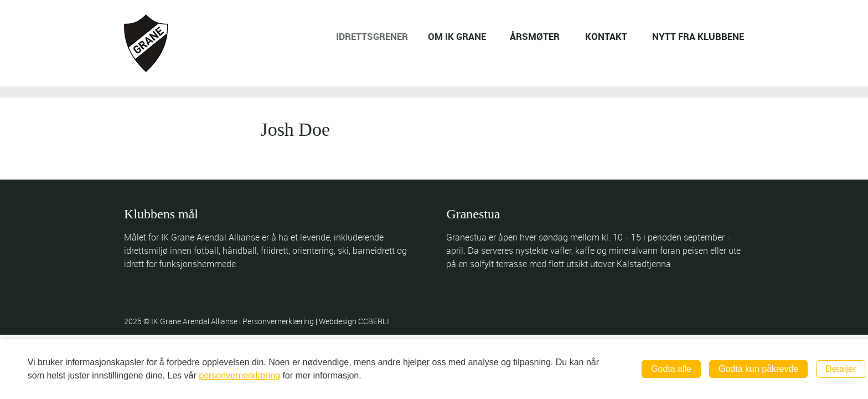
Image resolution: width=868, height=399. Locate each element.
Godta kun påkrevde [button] (758, 369)
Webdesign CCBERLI (354, 321)
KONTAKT (606, 36)
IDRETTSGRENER (379, 36)
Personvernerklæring (279, 321)
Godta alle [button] (671, 369)
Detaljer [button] (841, 369)
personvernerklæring (239, 375)
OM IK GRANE (461, 36)
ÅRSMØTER (535, 36)
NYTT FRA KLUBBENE (698, 36)
